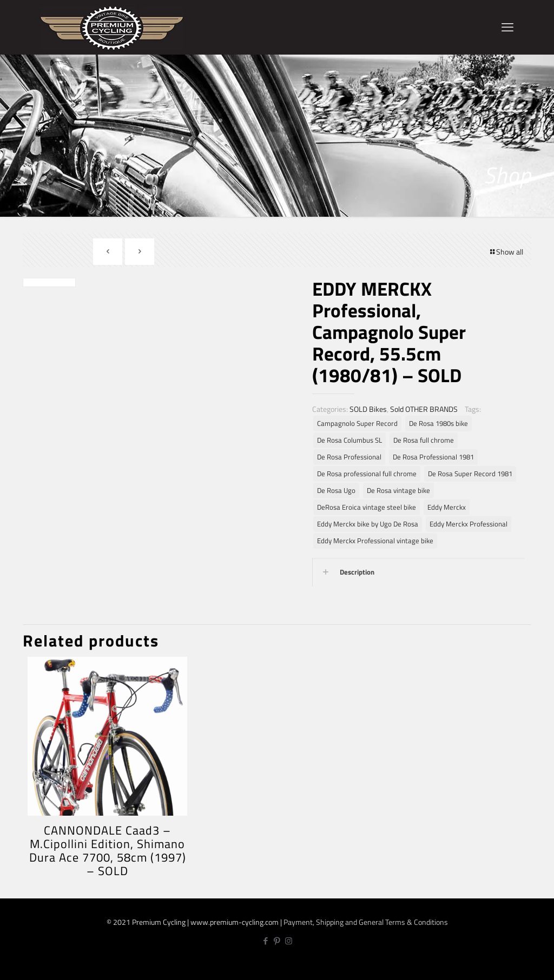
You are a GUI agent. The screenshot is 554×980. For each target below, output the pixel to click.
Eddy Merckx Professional (469, 524)
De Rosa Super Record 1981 (470, 474)
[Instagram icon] (289, 941)
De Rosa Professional (349, 457)
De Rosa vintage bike (398, 491)
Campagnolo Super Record (357, 424)
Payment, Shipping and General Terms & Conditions (366, 922)
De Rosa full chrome (424, 440)
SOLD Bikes (368, 409)
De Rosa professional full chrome (367, 474)
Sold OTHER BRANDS (424, 409)
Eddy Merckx (447, 507)
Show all (506, 252)
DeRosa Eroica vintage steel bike (367, 507)
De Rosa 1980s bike (438, 424)
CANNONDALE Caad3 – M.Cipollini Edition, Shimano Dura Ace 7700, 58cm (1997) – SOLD (108, 851)
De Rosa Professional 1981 (433, 457)
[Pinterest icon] (277, 941)
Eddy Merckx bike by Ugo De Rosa (368, 524)
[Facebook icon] (266, 941)
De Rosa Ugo (336, 491)
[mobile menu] (507, 27)
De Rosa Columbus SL (349, 440)
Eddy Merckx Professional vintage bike (375, 541)
